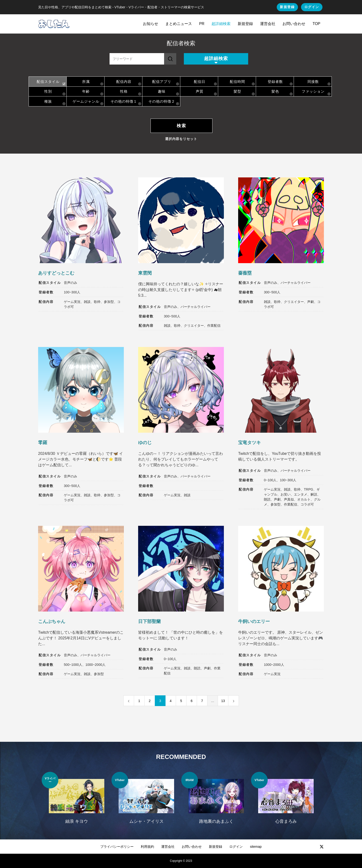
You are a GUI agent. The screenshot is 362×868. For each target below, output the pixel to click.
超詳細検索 (221, 24)
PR (202, 24)
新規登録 (287, 7)
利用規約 (147, 847)
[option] (77, 801)
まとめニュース (179, 24)
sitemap (256, 847)
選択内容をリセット (181, 139)
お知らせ (151, 24)
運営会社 (268, 24)
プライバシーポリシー (117, 847)
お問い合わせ (294, 24)
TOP (316, 24)
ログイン (312, 7)
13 (223, 701)
